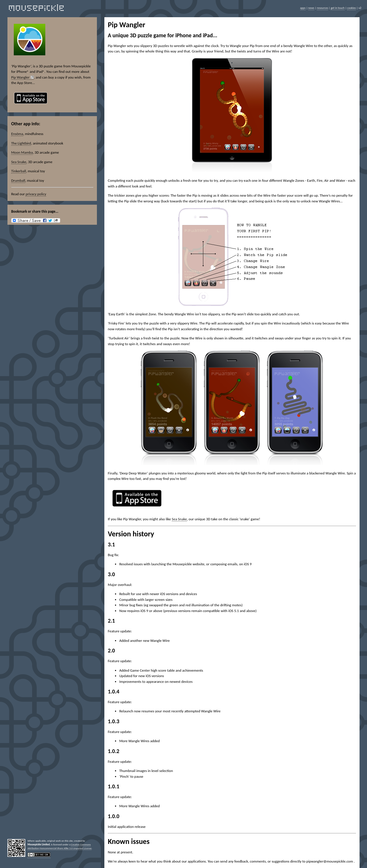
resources (322, 8)
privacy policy (36, 194)
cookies (352, 8)
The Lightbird (21, 143)
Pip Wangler (20, 77)
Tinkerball (19, 171)
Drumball (18, 180)
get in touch (337, 8)
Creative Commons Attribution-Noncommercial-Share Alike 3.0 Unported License (59, 846)
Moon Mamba (22, 152)
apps (303, 8)
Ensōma (17, 134)
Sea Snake (19, 162)
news (311, 8)
